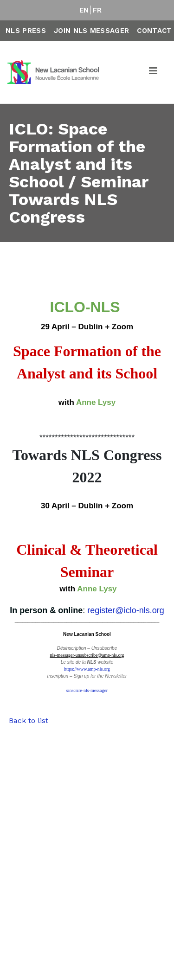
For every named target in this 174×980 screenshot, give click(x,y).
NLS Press (26, 31)
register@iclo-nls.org (126, 610)
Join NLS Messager (91, 31)
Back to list (29, 721)
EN (84, 10)
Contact (154, 31)
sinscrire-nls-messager (87, 690)
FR (97, 10)
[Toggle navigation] (154, 72)
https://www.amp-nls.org (87, 669)
